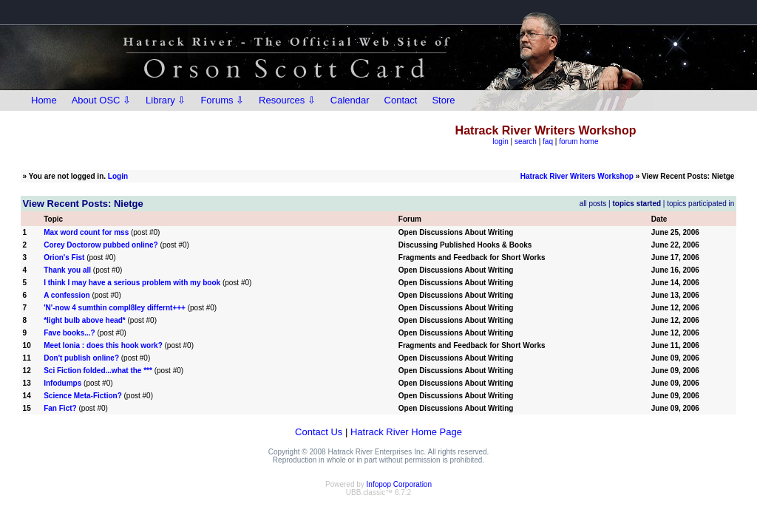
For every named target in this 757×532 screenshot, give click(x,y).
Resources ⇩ (287, 100)
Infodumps (62, 383)
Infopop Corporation (399, 484)
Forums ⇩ (222, 100)
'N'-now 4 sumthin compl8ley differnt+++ (115, 308)
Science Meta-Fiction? (83, 396)
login (501, 141)
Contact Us (319, 432)
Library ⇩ (166, 100)
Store (443, 100)
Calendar (350, 100)
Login (118, 176)
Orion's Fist (64, 258)
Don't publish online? (81, 358)
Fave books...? (69, 333)
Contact (401, 100)
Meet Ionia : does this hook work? (103, 345)
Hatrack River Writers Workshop (577, 176)
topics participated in (700, 204)
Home (44, 100)
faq (548, 141)
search (526, 141)
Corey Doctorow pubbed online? (101, 245)
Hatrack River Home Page (406, 432)
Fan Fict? (60, 408)
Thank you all (67, 270)
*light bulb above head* (85, 320)
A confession (67, 295)
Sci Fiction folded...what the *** (98, 371)
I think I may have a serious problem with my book (132, 283)
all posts (593, 204)
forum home (578, 141)
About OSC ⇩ (101, 100)
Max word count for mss (86, 232)
